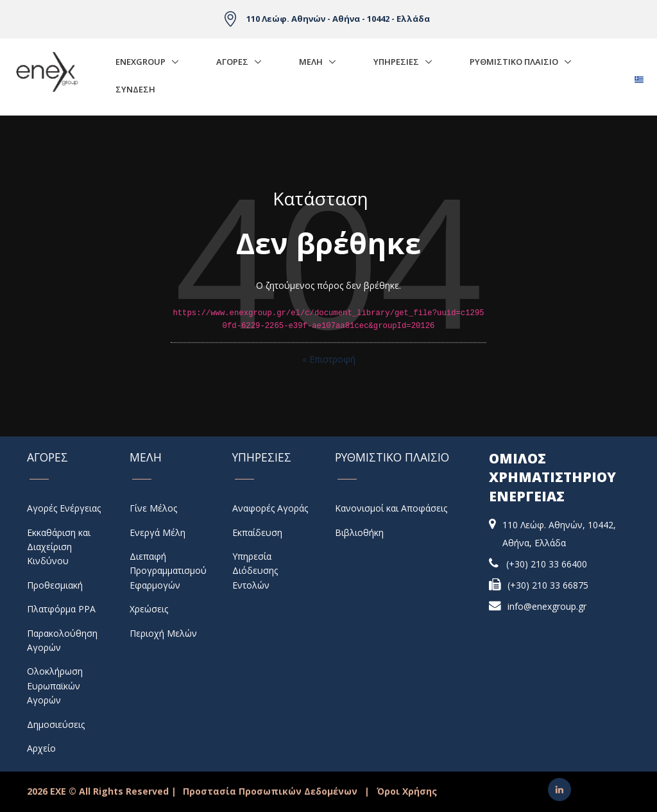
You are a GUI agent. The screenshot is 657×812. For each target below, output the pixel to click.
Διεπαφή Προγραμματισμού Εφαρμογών (168, 571)
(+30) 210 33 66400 (547, 564)
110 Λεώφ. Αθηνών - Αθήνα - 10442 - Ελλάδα (338, 19)
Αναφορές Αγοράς (270, 508)
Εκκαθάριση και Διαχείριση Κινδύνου (59, 547)
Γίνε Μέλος (153, 508)
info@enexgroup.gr (547, 606)
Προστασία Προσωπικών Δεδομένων (270, 791)
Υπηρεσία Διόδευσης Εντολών (255, 571)
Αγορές (232, 62)
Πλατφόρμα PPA (61, 609)
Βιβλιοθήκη (359, 532)
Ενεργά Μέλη (158, 532)
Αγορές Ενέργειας (64, 508)
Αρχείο (41, 748)
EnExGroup (141, 62)
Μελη (311, 62)
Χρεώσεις (149, 609)
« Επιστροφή (329, 359)
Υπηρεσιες (396, 62)
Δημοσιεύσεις (56, 724)
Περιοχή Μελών (163, 633)
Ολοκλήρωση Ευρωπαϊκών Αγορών (55, 686)
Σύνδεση (135, 89)
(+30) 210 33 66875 (548, 585)
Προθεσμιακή (55, 585)
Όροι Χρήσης (407, 791)
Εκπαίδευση (257, 532)
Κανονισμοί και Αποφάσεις (391, 508)
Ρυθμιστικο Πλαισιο (514, 62)
